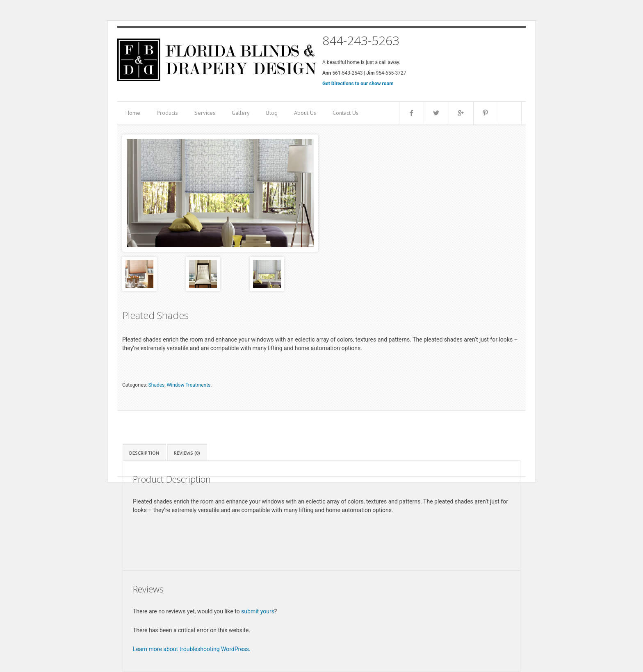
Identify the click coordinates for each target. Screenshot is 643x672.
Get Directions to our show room (358, 84)
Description (144, 453)
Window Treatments (189, 385)
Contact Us (345, 113)
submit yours (258, 611)
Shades (157, 385)
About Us (305, 113)
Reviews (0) (187, 453)
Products (167, 113)
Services (205, 113)
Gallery (241, 113)
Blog (272, 113)
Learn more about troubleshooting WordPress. (192, 649)
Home (133, 113)
